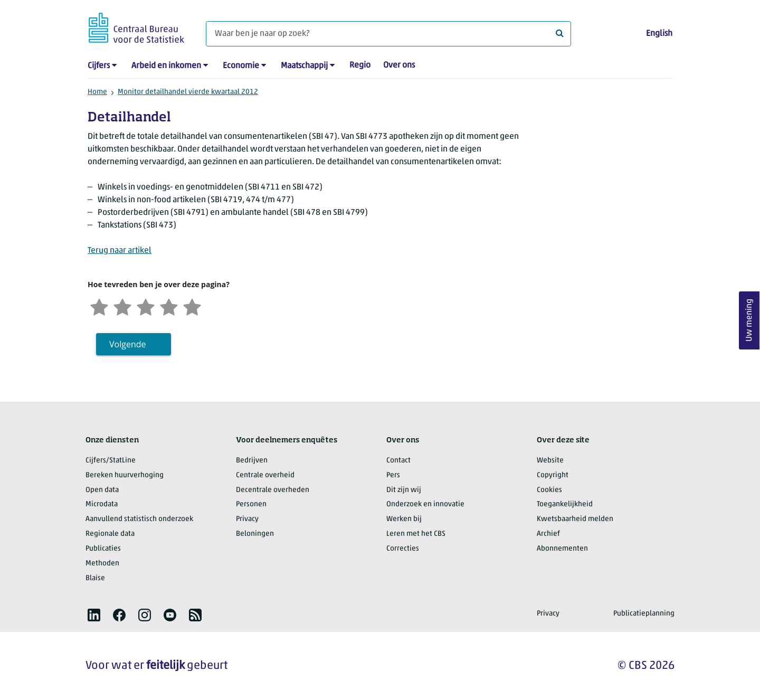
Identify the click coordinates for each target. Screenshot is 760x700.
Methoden (102, 564)
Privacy (247, 519)
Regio (360, 65)
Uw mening (749, 321)
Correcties (403, 549)
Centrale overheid (265, 475)
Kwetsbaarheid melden (575, 519)
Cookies (549, 490)
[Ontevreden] (122, 306)
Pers (393, 475)
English (659, 34)
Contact (398, 461)
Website (550, 461)
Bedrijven (252, 461)
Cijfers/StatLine (111, 461)
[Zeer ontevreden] (99, 306)
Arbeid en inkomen (166, 66)
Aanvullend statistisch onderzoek (139, 519)
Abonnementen (562, 549)
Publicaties (103, 549)
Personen (251, 504)
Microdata (102, 504)
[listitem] (94, 615)
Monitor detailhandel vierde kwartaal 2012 (188, 92)
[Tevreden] (169, 306)
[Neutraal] (146, 306)
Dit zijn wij (404, 490)
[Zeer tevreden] (192, 306)
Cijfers (99, 66)
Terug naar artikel (120, 251)
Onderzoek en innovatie (425, 504)
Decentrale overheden (273, 490)
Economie (241, 66)
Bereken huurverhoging (125, 475)
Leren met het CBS (416, 534)
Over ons (399, 65)
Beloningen (255, 534)
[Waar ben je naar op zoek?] (388, 34)
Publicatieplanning (644, 614)
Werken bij (404, 519)
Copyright (553, 475)
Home (97, 92)
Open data (102, 490)
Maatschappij (304, 66)
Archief (548, 534)
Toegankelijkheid (565, 504)
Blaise (95, 578)
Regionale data (110, 534)
